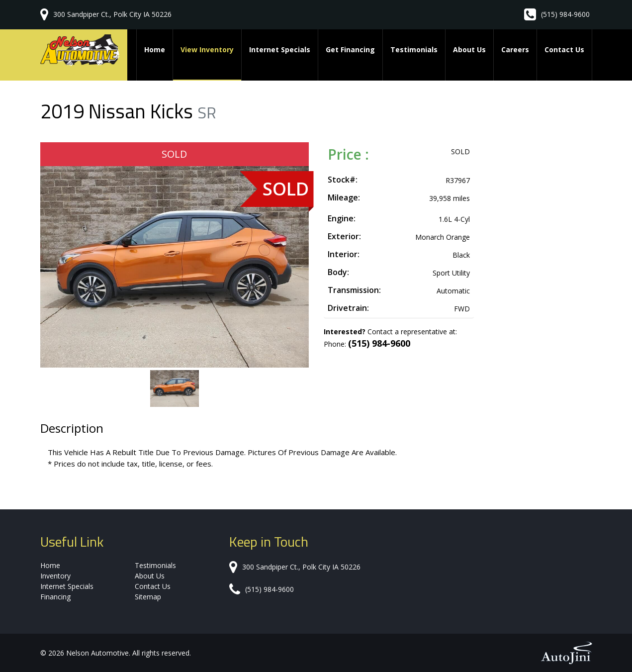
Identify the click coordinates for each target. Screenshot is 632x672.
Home (50, 565)
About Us (150, 576)
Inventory (55, 576)
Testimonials (155, 565)
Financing (55, 597)
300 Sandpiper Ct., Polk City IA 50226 (112, 14)
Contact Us (153, 586)
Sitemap (148, 597)
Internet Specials (67, 586)
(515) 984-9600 (565, 14)
